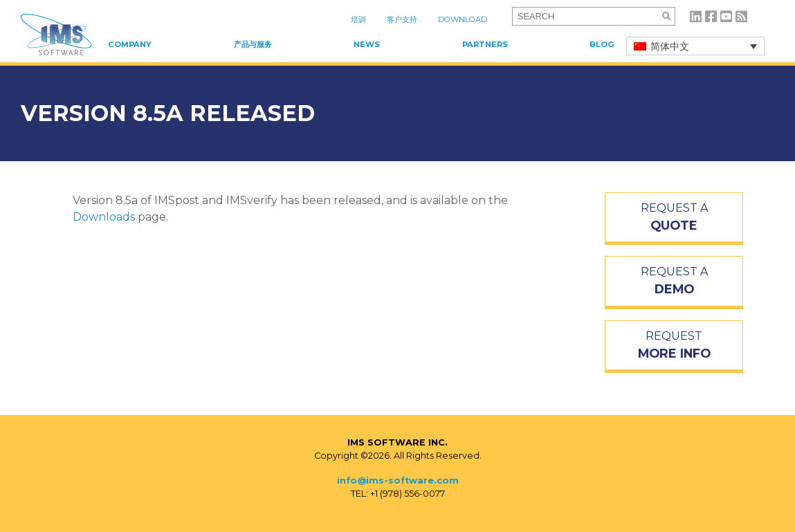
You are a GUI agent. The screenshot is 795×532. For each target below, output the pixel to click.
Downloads (104, 217)
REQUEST (674, 346)
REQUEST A (674, 218)
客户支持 (402, 19)
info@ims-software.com (398, 480)
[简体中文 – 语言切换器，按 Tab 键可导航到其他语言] (695, 46)
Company (130, 44)
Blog (602, 44)
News (367, 44)
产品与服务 (253, 44)
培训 (358, 19)
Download (463, 19)
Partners (485, 44)
